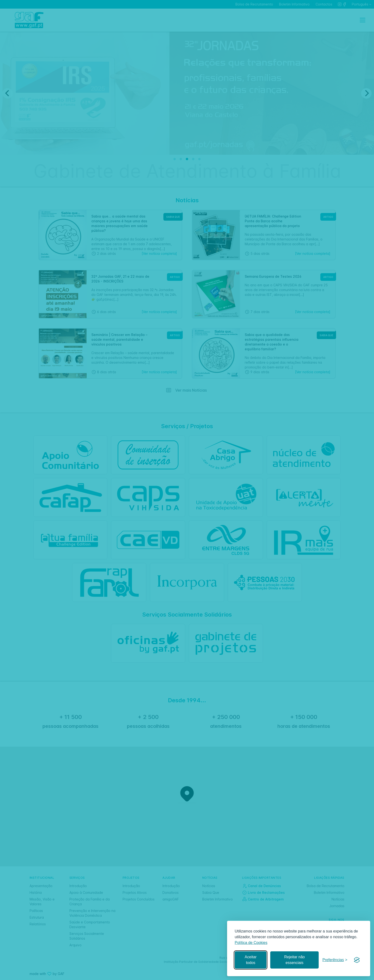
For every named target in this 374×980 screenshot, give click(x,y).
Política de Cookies (251, 943)
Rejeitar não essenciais (294, 960)
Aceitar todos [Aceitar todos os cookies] (251, 960)
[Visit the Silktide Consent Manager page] (357, 960)
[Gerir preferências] (335, 960)
